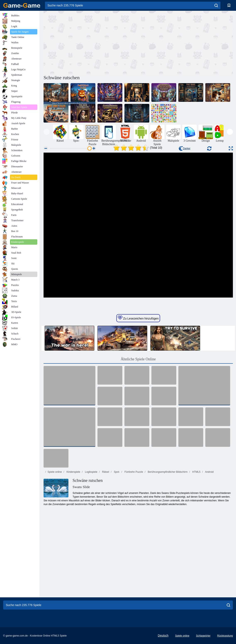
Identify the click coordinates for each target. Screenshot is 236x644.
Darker (185, 148)
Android (209, 472)
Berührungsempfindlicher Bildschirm (167, 472)
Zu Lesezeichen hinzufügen (138, 318)
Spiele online (55, 472)
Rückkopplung (225, 636)
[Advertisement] (91, 42)
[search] (216, 5)
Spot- (117, 472)
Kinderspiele (73, 472)
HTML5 (196, 472)
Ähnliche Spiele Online (138, 359)
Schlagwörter (203, 636)
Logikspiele (91, 472)
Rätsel (105, 472)
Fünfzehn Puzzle (133, 472)
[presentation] (47, 132)
